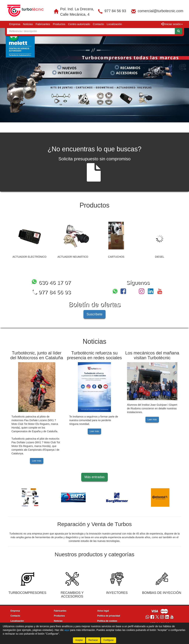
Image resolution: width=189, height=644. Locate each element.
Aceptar (79, 640)
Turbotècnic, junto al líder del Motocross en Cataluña (37, 355)
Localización (114, 24)
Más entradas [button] (94, 477)
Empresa (15, 24)
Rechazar (93, 640)
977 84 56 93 (115, 11)
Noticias (28, 24)
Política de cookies (107, 621)
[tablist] (94, 75)
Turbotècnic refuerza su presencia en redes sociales (94, 355)
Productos (59, 24)
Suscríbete (94, 314)
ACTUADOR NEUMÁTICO (73, 257)
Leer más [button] (37, 461)
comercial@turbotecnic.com (160, 11)
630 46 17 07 (51, 282)
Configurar (109, 640)
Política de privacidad (109, 616)
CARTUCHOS (116, 257)
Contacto (98, 24)
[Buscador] (91, 31)
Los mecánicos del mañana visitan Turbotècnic (152, 355)
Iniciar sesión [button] (172, 24)
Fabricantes (43, 24)
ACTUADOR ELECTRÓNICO (30, 257)
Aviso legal (103, 611)
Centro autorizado (79, 24)
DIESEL (160, 257)
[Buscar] (178, 31)
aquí (67, 630)
